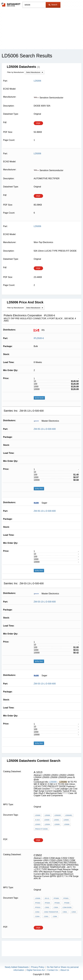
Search (53, 5)
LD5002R (58, 815)
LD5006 (47, 815)
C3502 (47, 907)
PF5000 (56, 898)
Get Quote (39, 398)
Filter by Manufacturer (16, 72)
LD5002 (66, 820)
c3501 (65, 912)
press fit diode (41, 829)
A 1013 (37, 820)
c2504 (37, 916)
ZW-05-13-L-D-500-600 (45, 429)
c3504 (56, 907)
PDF (38, 123)
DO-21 (47, 898)
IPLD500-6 (39, 338)
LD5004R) (69, 815)
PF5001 (66, 898)
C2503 (74, 912)
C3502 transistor (51, 912)
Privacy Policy (38, 967)
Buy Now (39, 489)
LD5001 (57, 820)
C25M (55, 916)
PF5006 (57, 903)
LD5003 (38, 824)
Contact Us (53, 970)
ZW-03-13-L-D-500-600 (45, 602)
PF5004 (47, 903)
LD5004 (47, 824)
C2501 (46, 916)
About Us (65, 970)
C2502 (37, 912)
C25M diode (67, 907)
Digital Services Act (36, 970)
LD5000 (53, 782)
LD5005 (57, 824)
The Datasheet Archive (11, 5)
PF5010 (38, 907)
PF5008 (67, 903)
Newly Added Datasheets (17, 967)
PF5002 (38, 903)
